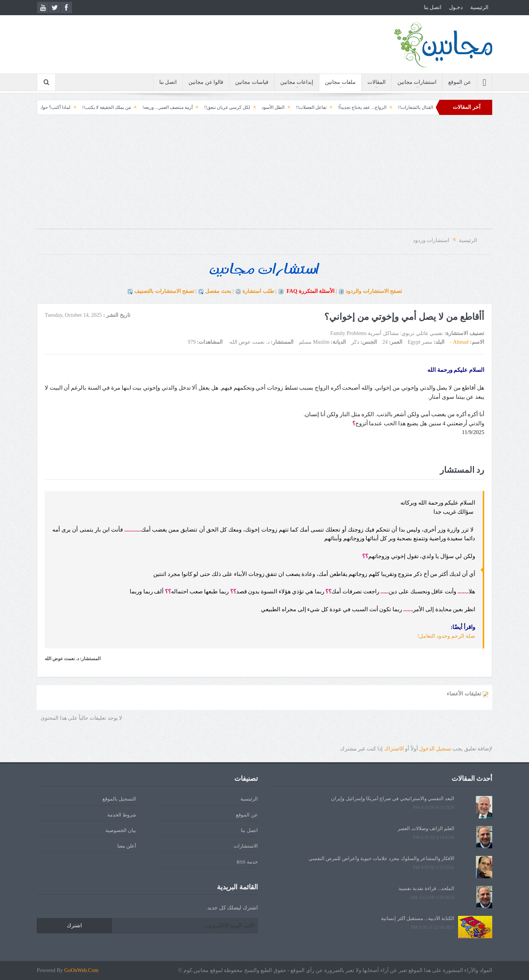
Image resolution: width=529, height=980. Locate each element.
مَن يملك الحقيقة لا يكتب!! (84, 107)
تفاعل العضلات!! (289, 107)
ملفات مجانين (340, 82)
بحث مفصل (218, 291)
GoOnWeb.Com (81, 970)
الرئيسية (479, 7)
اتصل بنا (433, 7)
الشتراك (394, 749)
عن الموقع (460, 82)
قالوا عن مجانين (206, 82)
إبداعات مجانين (297, 82)
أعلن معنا (127, 846)
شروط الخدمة (122, 815)
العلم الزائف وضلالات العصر (426, 828)
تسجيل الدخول (435, 749)
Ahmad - (459, 342)
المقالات (377, 82)
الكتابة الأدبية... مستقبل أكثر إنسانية (418, 918)
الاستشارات (246, 846)
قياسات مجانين (252, 82)
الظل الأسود (251, 107)
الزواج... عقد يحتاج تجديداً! (340, 107)
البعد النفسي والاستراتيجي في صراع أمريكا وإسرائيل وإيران (393, 798)
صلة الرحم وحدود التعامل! (446, 636)
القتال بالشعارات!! (393, 107)
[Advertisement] (265, 176)
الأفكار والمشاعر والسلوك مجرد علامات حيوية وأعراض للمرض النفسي (381, 858)
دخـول (456, 7)
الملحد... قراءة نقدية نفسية (427, 888)
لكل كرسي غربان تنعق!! (205, 107)
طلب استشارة (258, 291)
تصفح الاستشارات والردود (374, 291)
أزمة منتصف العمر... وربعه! (145, 107)
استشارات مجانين (417, 82)
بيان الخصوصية (121, 830)
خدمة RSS (247, 862)
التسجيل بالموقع (119, 799)
